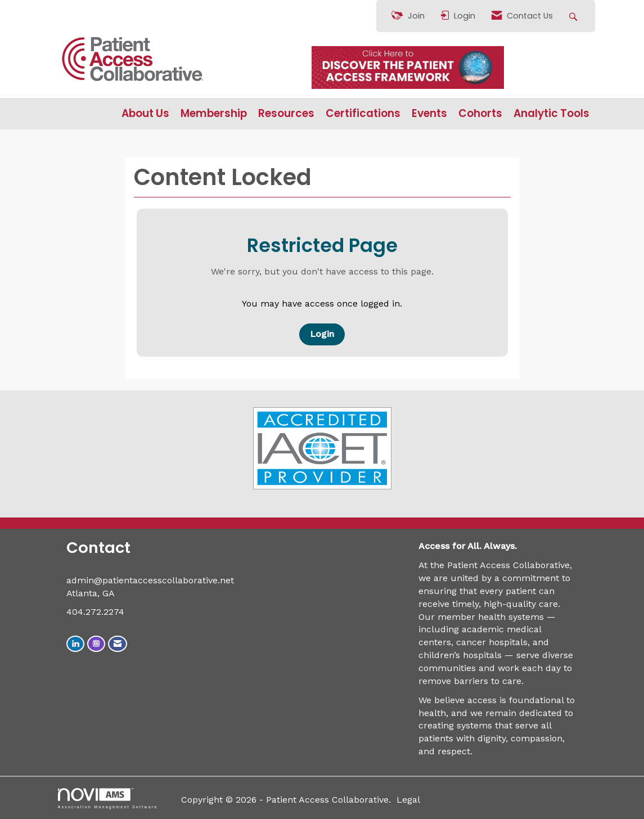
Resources (286, 114)
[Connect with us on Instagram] (96, 644)
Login (322, 334)
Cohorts (480, 114)
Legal (408, 800)
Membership (214, 114)
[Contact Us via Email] (118, 644)
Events (429, 114)
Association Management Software (108, 798)
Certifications (363, 114)
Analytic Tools (551, 114)
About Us (145, 114)
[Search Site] (575, 16)
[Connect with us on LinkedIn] (75, 644)
